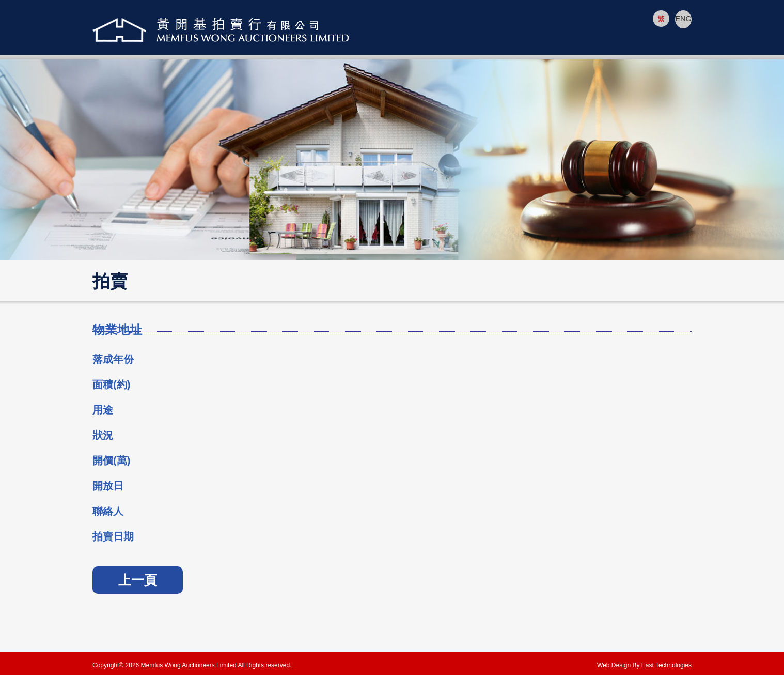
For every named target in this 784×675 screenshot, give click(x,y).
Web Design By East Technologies (644, 665)
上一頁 (138, 580)
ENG (683, 19)
